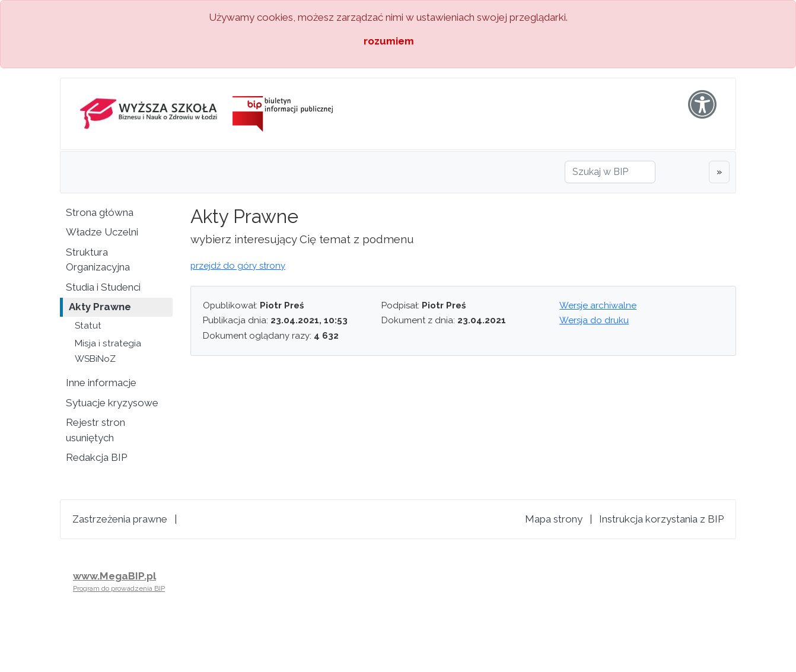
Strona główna (100, 212)
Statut (88, 326)
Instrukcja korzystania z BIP (661, 519)
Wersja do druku (594, 320)
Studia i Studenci (103, 287)
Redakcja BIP (96, 457)
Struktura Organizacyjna (98, 260)
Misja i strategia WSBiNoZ (108, 351)
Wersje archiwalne (598, 305)
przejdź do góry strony (238, 266)
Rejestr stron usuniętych (95, 430)
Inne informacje (101, 383)
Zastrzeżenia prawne (120, 519)
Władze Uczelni (102, 232)
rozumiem (389, 41)
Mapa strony (554, 519)
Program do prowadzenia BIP (119, 588)
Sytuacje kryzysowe (112, 403)
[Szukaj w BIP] (610, 172)
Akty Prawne (100, 307)
